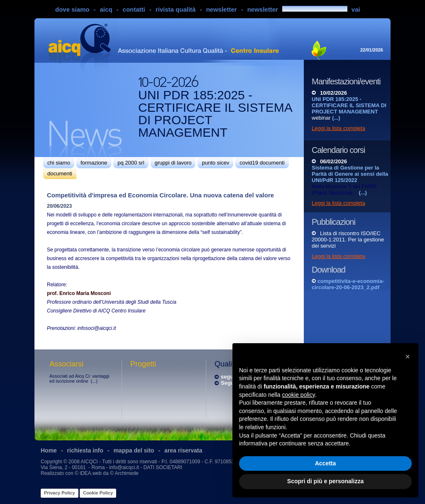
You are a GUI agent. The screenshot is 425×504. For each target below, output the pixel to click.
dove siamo (72, 9)
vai (356, 9)
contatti (134, 9)
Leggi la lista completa (338, 128)
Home (49, 450)
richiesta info (85, 450)
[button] (408, 356)
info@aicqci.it (124, 467)
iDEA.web (91, 473)
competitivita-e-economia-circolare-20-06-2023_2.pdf (348, 284)
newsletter (221, 9)
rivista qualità (176, 9)
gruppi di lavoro (173, 163)
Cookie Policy (98, 493)
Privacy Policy (60, 493)
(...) (94, 381)
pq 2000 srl (131, 163)
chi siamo (59, 163)
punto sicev (215, 163)
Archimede (126, 473)
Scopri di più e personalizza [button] (325, 481)
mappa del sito (134, 450)
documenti (60, 173)
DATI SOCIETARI (163, 467)
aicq (106, 9)
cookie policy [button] (299, 395)
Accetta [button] (326, 463)
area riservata (183, 450)
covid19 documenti (262, 163)
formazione (94, 163)
